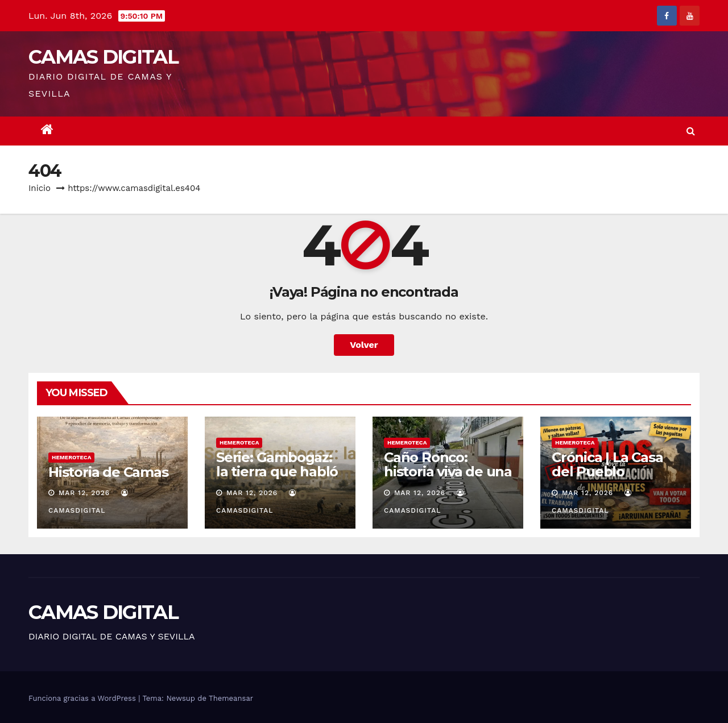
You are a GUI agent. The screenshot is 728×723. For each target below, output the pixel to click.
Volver (364, 345)
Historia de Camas (108, 472)
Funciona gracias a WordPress (83, 698)
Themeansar (231, 698)
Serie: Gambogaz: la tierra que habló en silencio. (277, 471)
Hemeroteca (71, 457)
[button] (691, 131)
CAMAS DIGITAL (103, 57)
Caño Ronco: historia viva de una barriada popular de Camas (448, 479)
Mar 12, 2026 (84, 493)
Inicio (40, 188)
